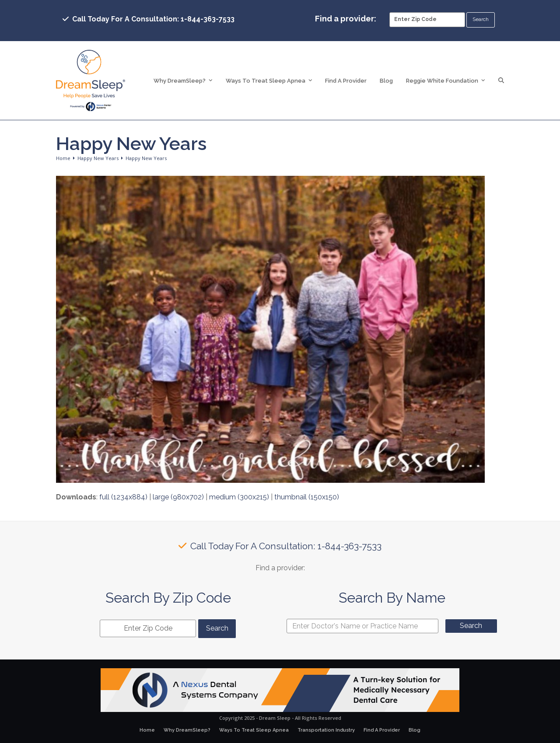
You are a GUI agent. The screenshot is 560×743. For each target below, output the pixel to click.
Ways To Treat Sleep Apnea (254, 730)
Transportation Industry (326, 730)
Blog (415, 730)
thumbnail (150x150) (307, 497)
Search (471, 626)
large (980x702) (178, 497)
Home (147, 730)
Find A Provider (382, 730)
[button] (501, 80)
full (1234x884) (123, 497)
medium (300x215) (239, 497)
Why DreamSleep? (187, 730)
